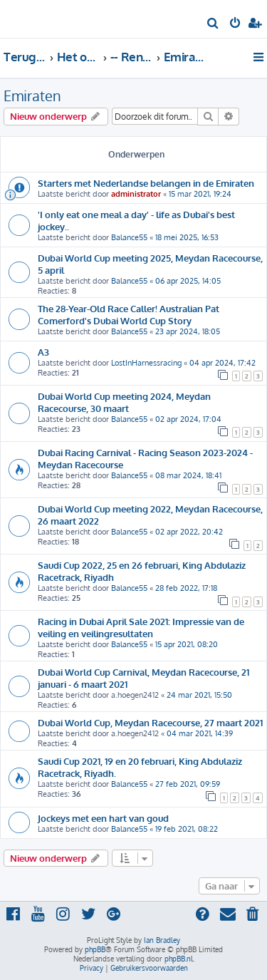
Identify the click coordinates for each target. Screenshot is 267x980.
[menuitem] (213, 24)
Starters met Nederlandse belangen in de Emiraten (146, 183)
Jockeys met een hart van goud (103, 818)
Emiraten (32, 96)
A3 (43, 352)
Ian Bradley (162, 940)
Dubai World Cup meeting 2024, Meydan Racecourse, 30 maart (124, 402)
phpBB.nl (179, 959)
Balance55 (129, 237)
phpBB (95, 949)
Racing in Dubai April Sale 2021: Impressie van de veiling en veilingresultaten (141, 627)
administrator (136, 194)
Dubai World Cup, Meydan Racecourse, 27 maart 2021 (150, 722)
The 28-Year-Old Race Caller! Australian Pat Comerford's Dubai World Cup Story (129, 314)
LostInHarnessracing (146, 363)
